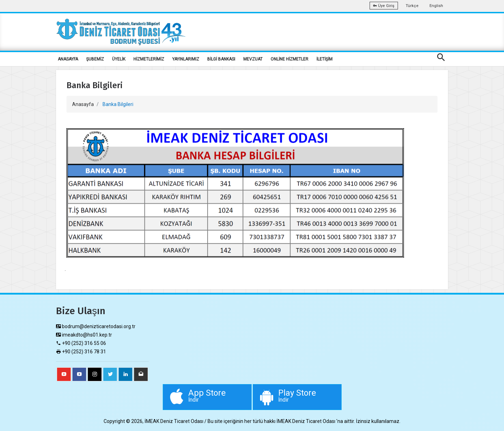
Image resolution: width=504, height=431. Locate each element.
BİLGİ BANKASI (221, 59)
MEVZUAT (253, 59)
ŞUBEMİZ (95, 59)
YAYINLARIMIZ (186, 59)
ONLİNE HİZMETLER (289, 59)
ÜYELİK (119, 59)
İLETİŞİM (324, 59)
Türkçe (412, 6)
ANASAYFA (68, 59)
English (436, 6)
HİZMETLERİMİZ (149, 59)
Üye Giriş (384, 6)
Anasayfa (83, 104)
